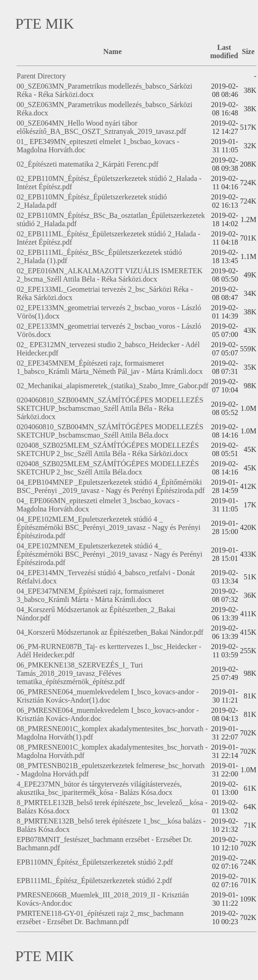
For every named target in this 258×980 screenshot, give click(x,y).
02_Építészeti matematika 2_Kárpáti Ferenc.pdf (88, 164)
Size (248, 51)
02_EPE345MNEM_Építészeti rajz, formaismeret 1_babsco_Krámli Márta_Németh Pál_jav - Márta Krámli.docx (110, 367)
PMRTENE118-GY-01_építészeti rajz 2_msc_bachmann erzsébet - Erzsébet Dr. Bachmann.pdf (100, 917)
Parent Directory (41, 76)
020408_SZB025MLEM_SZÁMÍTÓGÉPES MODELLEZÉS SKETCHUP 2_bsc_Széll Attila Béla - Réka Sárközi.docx (108, 449)
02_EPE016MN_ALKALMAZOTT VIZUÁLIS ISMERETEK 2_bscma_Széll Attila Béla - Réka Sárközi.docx (110, 275)
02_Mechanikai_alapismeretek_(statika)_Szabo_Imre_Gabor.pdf (113, 386)
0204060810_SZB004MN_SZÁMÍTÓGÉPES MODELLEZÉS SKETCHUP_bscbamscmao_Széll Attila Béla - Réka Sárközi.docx (110, 408)
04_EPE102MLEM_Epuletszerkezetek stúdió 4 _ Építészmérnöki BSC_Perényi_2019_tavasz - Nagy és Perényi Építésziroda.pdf (109, 527)
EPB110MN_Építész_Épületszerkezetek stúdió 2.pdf (95, 862)
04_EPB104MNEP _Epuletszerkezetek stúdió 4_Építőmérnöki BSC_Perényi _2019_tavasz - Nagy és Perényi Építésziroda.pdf (111, 486)
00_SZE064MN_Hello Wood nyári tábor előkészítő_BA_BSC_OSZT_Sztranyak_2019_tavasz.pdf (101, 127)
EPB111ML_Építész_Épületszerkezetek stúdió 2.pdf (94, 881)
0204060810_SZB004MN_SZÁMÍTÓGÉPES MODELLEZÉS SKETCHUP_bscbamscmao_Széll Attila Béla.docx (110, 431)
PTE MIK (45, 24)
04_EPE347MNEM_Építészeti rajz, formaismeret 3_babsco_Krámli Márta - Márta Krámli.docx (90, 595)
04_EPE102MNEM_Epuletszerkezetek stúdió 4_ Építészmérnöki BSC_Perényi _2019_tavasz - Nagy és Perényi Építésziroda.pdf (110, 554)
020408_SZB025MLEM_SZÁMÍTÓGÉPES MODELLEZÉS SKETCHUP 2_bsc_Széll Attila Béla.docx (108, 468)
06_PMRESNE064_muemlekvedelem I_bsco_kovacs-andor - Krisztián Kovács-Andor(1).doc (108, 696)
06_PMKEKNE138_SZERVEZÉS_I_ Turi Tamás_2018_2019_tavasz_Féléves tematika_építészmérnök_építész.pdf (80, 673)
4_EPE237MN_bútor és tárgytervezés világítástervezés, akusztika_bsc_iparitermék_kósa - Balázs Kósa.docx (99, 788)
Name (112, 51)
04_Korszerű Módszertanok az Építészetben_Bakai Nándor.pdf (110, 632)
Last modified (224, 51)
